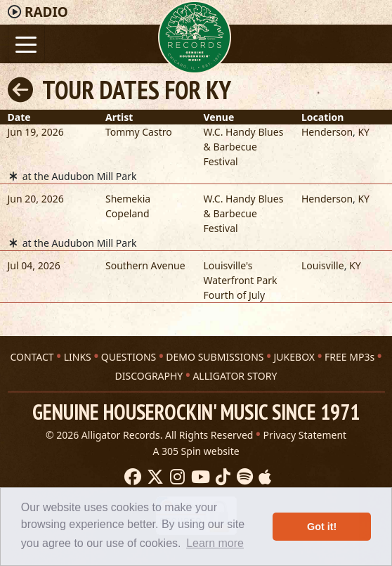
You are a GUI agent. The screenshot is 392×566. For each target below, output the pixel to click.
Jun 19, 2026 (36, 132)
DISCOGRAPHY (149, 376)
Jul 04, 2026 (34, 265)
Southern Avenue (145, 265)
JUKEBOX (294, 357)
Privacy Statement (305, 435)
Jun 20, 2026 (36, 199)
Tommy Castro (139, 132)
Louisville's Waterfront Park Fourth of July (241, 280)
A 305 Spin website (196, 451)
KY (364, 132)
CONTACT (32, 357)
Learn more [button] (215, 543)
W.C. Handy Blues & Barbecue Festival (244, 147)
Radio (46, 12)
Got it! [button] (322, 527)
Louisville (323, 265)
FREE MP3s (349, 357)
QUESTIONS (129, 357)
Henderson (327, 132)
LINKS (78, 357)
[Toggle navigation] (26, 43)
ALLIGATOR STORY (235, 376)
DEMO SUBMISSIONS (215, 357)
